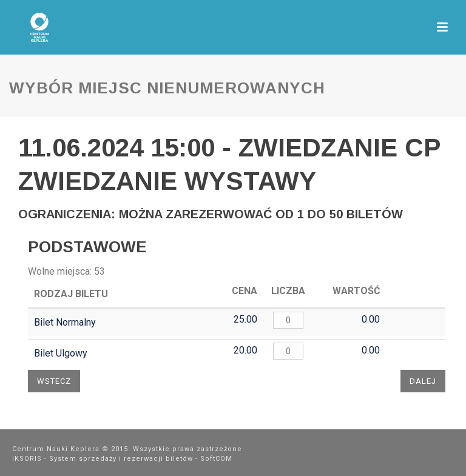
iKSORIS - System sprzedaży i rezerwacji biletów (103, 459)
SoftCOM (216, 459)
